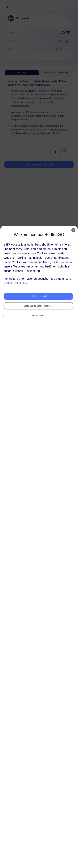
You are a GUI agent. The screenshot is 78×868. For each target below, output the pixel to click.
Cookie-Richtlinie (14, 283)
